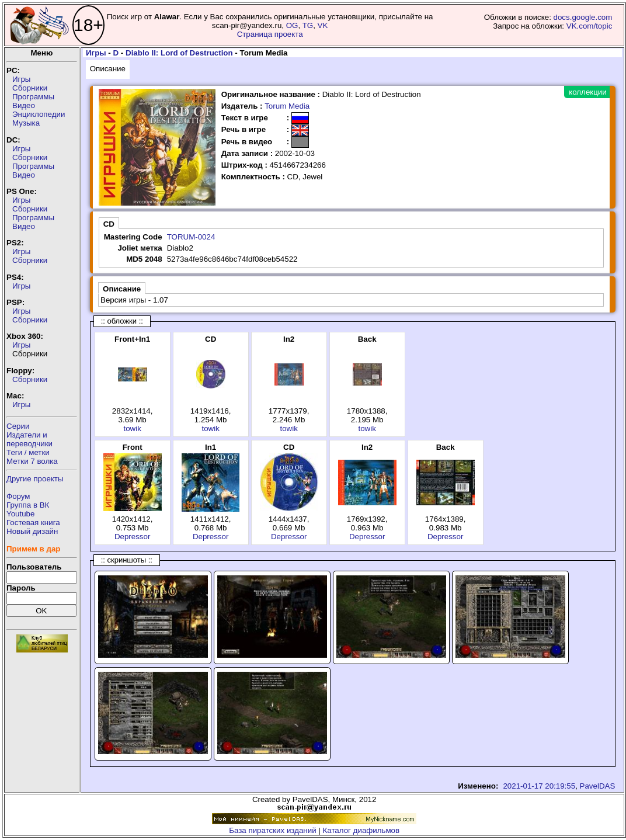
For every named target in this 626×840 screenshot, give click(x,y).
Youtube (20, 514)
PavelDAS (598, 786)
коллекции (587, 92)
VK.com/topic (590, 26)
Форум (18, 496)
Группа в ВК (28, 505)
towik (132, 428)
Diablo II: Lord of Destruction (179, 53)
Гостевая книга (33, 523)
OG (292, 25)
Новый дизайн (32, 531)
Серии (18, 426)
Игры (21, 79)
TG (308, 25)
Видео (24, 105)
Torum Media (287, 106)
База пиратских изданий (272, 830)
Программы (33, 97)
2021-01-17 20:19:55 (539, 786)
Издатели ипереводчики (29, 439)
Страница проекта (270, 34)
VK (323, 25)
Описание (108, 69)
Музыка (26, 123)
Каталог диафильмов (361, 830)
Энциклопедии (39, 114)
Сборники (30, 88)
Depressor (132, 537)
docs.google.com (583, 17)
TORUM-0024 (191, 237)
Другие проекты (35, 479)
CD (109, 224)
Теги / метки (28, 452)
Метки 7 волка (32, 461)
